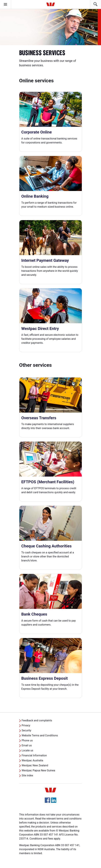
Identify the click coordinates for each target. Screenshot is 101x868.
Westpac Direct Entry (40, 329)
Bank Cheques (34, 614)
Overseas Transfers (39, 418)
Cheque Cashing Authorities (46, 546)
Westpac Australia (32, 760)
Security (26, 730)
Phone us (27, 740)
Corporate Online (37, 132)
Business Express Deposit (45, 678)
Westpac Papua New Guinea (38, 770)
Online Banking (35, 196)
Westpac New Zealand (35, 765)
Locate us (28, 750)
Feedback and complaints (37, 720)
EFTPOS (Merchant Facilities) (48, 482)
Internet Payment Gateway (45, 260)
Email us (27, 745)
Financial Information (34, 755)
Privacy (26, 725)
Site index (27, 775)
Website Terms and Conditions (40, 735)
